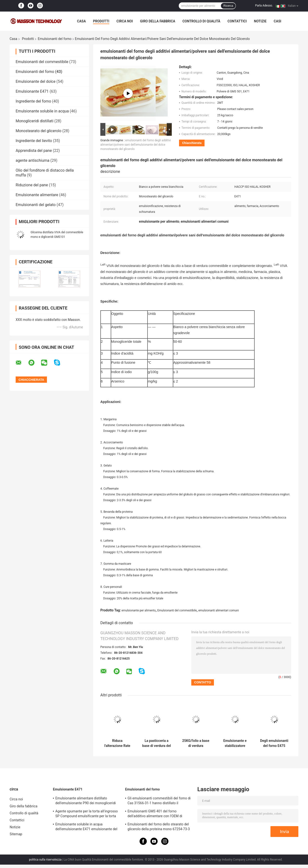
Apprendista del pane (34, 151)
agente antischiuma (32, 160)
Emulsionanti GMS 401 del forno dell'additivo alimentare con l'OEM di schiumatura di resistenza (155, 814)
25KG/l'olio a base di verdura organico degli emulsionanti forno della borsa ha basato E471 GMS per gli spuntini (196, 743)
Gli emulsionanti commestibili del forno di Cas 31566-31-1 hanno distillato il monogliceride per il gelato (159, 801)
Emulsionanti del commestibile (42, 62)
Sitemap (16, 834)
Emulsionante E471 (32, 91)
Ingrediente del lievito (34, 141)
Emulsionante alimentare (37, 195)
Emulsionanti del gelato (36, 205)
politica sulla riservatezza (45, 860)
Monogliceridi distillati (35, 121)
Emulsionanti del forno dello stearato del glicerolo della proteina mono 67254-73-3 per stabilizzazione (159, 827)
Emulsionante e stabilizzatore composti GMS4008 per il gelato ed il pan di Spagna (235, 743)
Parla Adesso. (264, 6)
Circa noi (125, 21)
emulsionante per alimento (139, 610)
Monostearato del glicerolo (38, 131)
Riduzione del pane (32, 185)
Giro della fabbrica (158, 21)
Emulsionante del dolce (35, 81)
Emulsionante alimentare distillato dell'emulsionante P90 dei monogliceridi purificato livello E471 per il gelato (86, 801)
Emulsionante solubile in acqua (42, 111)
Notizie (260, 21)
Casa (81, 21)
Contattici (237, 21)
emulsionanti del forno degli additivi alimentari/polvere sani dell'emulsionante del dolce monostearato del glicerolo (136, 145)
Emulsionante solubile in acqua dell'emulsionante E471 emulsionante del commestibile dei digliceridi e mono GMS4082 (86, 827)
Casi (278, 21)
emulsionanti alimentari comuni (218, 610)
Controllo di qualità (201, 21)
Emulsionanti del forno (55, 39)
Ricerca (228, 6)
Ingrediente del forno (33, 101)
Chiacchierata (192, 143)
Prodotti (101, 21)
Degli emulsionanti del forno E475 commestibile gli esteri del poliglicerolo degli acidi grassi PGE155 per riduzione (274, 743)
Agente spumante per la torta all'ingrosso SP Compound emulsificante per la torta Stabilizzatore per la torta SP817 (87, 814)
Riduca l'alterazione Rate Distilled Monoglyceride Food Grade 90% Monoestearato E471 (117, 743)
